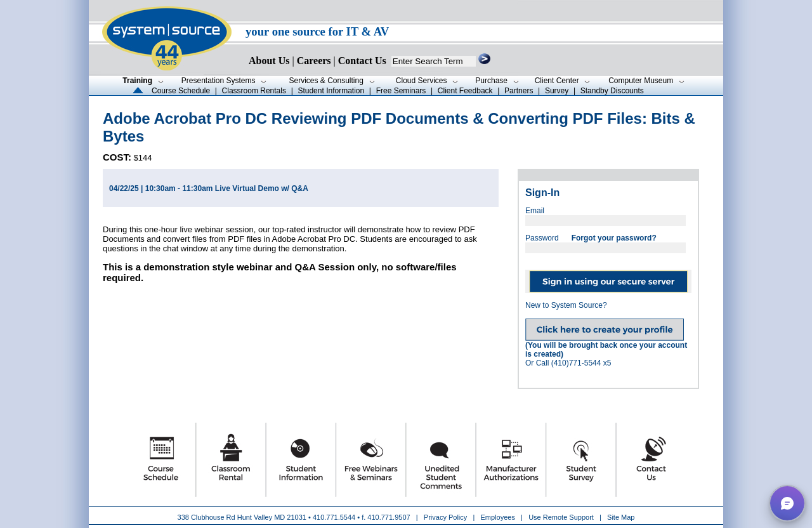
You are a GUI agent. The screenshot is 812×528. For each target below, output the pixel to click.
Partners (519, 91)
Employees (498, 517)
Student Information (331, 91)
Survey (557, 91)
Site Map (621, 517)
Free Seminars (401, 91)
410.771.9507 (389, 517)
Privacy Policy (447, 517)
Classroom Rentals (254, 91)
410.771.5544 (334, 517)
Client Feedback (465, 91)
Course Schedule (181, 91)
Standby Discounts (612, 91)
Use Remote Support (561, 517)
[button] (787, 503)
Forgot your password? (614, 238)
